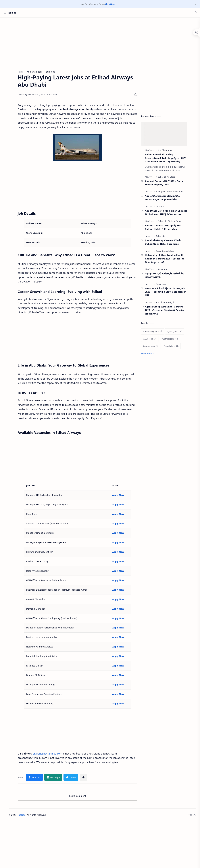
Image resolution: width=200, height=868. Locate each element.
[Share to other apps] (87, 778)
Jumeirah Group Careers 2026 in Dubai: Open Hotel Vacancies (167, 243)
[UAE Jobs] (163, 207)
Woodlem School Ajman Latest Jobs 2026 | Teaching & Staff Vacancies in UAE (169, 293)
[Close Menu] (195, 4)
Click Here (110, 4)
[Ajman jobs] (164, 285)
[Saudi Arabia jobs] (178, 192)
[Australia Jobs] (173, 340)
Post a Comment (81, 797)
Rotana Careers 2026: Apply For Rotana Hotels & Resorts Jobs (166, 228)
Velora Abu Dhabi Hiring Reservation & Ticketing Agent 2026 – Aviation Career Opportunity (169, 159)
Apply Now (121, 496)
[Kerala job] (166, 270)
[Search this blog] (64, 13)
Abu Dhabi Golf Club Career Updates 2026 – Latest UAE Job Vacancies (169, 213)
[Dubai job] (166, 178)
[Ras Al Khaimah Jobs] (168, 252)
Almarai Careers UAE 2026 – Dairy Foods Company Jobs (167, 184)
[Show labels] (153, 354)
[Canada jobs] (175, 347)
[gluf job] (175, 178)
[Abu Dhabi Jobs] (168, 151)
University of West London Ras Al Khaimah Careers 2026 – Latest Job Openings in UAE (168, 259)
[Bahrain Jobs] (154, 347)
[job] (176, 303)
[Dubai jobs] (167, 222)
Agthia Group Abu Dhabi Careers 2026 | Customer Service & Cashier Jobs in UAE (168, 311)
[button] (195, 13)
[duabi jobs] (164, 192)
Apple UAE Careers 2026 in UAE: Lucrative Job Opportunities (166, 199)
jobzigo (13, 13)
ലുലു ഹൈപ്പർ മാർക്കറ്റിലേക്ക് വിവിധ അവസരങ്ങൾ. (168, 276)
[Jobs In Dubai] (179, 222)
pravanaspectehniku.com (51, 754)
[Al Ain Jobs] (153, 340)
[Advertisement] (84, 44)
